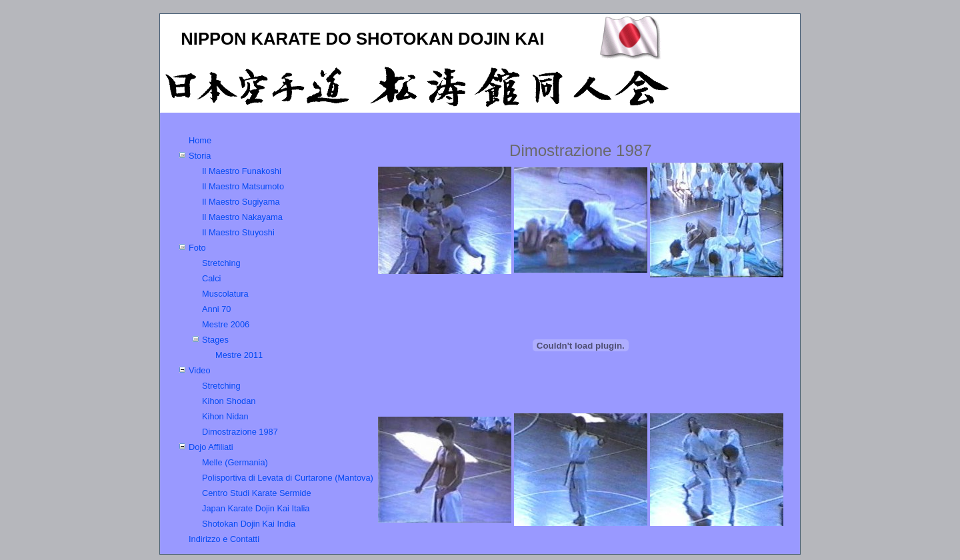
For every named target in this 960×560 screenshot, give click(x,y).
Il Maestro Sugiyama (241, 202)
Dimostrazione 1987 (240, 432)
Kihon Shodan (229, 401)
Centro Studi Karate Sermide (257, 493)
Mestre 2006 (226, 324)
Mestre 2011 (239, 355)
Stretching (221, 263)
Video (200, 370)
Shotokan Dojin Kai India (249, 524)
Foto (197, 248)
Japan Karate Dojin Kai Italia (256, 508)
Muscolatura (225, 294)
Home (200, 140)
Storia (200, 156)
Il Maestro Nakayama (242, 217)
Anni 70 (216, 309)
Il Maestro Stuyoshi (238, 232)
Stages (215, 340)
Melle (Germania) (235, 462)
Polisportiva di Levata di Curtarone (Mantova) (288, 478)
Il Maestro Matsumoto (243, 186)
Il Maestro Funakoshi (242, 171)
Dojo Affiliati (211, 447)
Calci (211, 278)
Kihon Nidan (225, 416)
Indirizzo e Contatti (224, 539)
